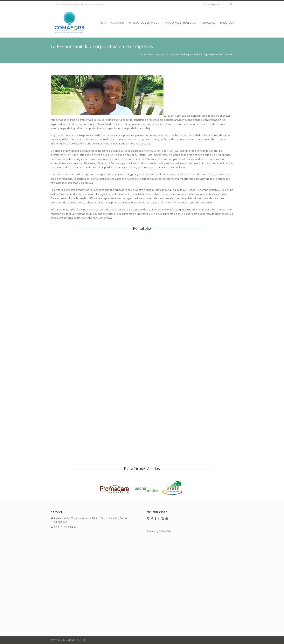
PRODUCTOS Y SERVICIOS (144, 23)
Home (144, 54)
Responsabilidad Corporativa (164, 54)
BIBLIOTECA (227, 23)
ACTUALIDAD (208, 23)
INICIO (102, 23)
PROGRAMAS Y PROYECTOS (180, 23)
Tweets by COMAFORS (159, 531)
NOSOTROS (118, 23)
